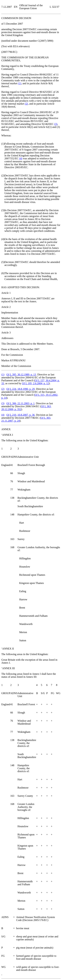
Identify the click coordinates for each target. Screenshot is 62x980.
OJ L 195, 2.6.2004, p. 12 (35, 383)
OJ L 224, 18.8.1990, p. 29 (21, 389)
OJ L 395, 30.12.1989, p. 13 (21, 375)
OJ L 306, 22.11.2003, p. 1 (21, 403)
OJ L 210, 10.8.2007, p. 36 (21, 415)
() (20, 83)
